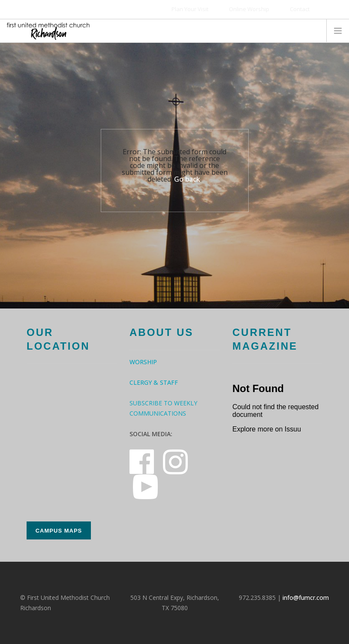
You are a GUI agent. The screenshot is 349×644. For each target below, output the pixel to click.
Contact (300, 9)
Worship (143, 362)
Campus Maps (59, 531)
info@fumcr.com (306, 598)
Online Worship (249, 9)
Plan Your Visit (190, 9)
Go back (187, 179)
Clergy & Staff (154, 382)
